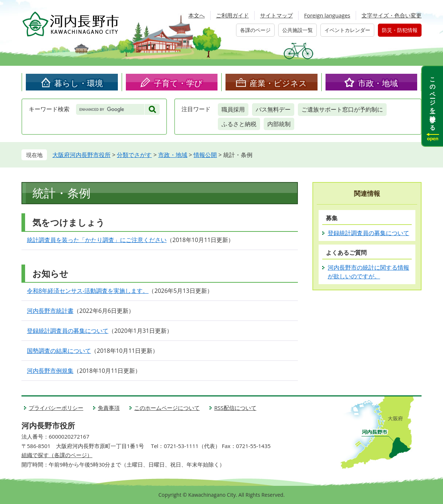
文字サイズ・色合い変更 (392, 15)
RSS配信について (235, 408)
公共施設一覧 (298, 30)
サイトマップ (276, 15)
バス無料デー (273, 109)
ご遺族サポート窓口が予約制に (342, 109)
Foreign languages (327, 15)
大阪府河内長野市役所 (81, 155)
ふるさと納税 (239, 124)
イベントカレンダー (347, 30)
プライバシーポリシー (56, 408)
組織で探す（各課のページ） (57, 455)
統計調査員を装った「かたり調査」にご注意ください (97, 240)
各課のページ (255, 30)
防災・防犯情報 (400, 30)
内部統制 (279, 124)
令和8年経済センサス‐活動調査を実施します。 (88, 291)
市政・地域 (378, 83)
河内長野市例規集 (50, 371)
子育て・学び (178, 83)
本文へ (197, 15)
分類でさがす (134, 155)
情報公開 (205, 155)
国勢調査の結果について (59, 351)
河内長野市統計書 (50, 311)
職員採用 (233, 109)
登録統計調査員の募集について (68, 331)
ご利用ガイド (232, 15)
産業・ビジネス (278, 83)
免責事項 (109, 408)
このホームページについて (167, 408)
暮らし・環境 (79, 83)
